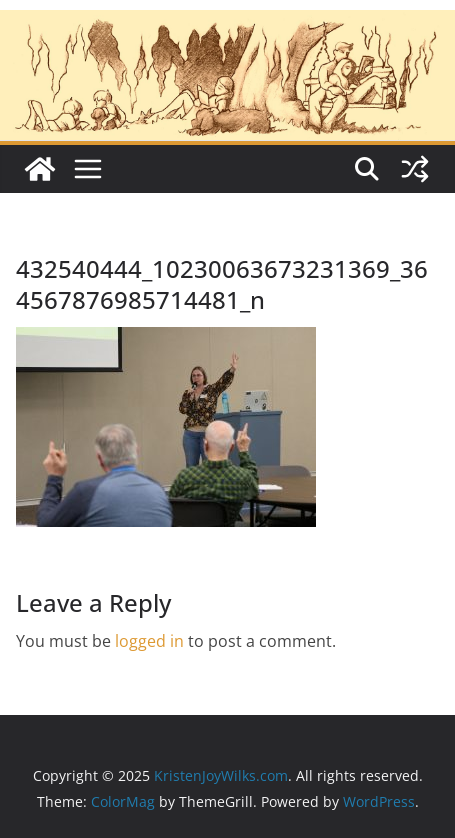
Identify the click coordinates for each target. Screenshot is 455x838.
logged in (149, 641)
